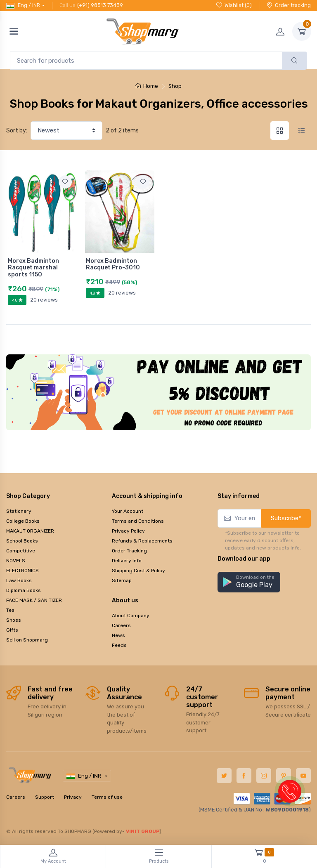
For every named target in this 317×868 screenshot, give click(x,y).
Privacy (73, 797)
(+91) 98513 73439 (100, 5)
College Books (23, 521)
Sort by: (17, 131)
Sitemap (122, 580)
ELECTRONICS (22, 571)
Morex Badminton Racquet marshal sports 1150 (33, 268)
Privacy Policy (128, 531)
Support (45, 797)
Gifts (12, 630)
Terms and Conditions (138, 521)
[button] (249, 582)
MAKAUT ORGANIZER (30, 531)
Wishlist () (234, 5)
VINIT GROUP (143, 831)
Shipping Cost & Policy (138, 571)
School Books (22, 541)
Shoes (14, 620)
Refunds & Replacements (142, 541)
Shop (175, 86)
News (118, 635)
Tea (10, 610)
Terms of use (107, 797)
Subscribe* (286, 518)
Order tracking (289, 5)
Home (147, 86)
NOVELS (16, 561)
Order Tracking (129, 551)
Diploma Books (24, 590)
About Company (131, 616)
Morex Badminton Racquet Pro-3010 (113, 264)
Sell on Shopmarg (27, 640)
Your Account (128, 511)
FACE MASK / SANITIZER (34, 600)
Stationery (19, 511)
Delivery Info (127, 561)
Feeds (119, 645)
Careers (121, 625)
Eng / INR (23, 5)
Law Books (19, 580)
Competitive (21, 551)
